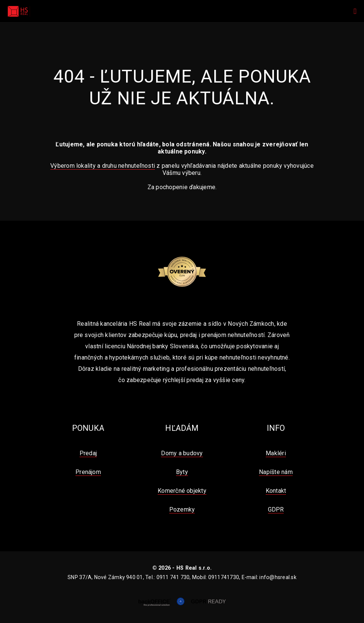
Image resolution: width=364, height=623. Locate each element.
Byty (182, 472)
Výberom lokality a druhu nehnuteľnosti (103, 166)
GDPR (276, 509)
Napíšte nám (276, 472)
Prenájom (88, 472)
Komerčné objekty (182, 491)
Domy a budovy (182, 453)
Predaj (88, 453)
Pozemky (182, 509)
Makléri (276, 453)
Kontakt (276, 491)
